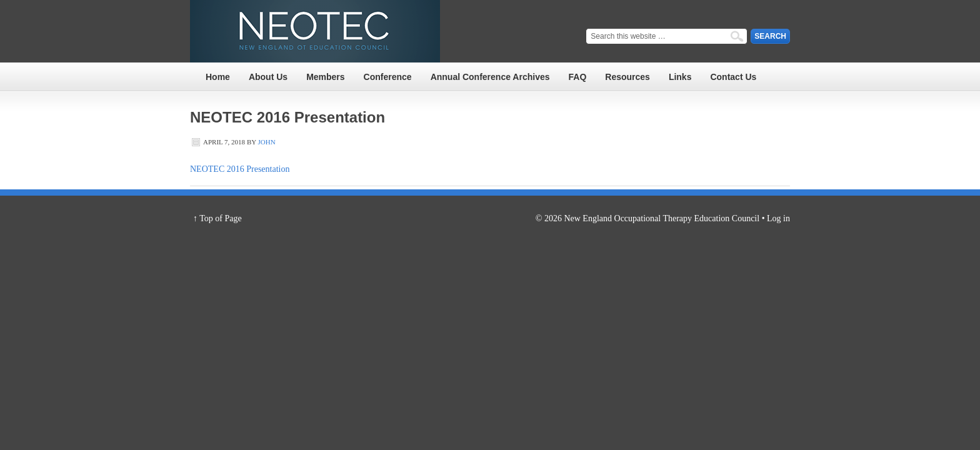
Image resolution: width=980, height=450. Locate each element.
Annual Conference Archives (490, 77)
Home (218, 77)
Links (680, 77)
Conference (388, 77)
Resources (627, 77)
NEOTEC (315, 31)
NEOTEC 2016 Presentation (240, 169)
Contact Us (733, 77)
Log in (778, 218)
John (267, 142)
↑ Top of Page (217, 218)
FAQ (578, 77)
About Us (268, 77)
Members (325, 77)
